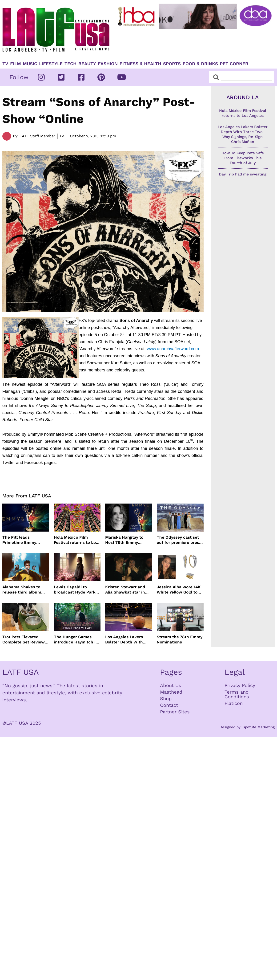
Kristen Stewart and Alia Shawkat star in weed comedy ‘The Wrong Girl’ (125, 590)
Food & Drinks (200, 64)
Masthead (171, 692)
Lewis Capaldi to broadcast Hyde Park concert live (75, 590)
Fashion (108, 64)
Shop (166, 699)
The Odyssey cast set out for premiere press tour (179, 540)
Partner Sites (175, 712)
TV (5, 64)
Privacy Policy (240, 685)
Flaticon (234, 703)
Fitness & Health (140, 64)
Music (30, 64)
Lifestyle (51, 64)
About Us (171, 685)
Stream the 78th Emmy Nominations (180, 639)
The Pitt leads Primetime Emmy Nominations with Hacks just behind (20, 540)
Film (16, 64)
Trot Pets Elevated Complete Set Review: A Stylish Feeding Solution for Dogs (24, 640)
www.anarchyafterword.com (173, 349)
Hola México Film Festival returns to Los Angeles (76, 540)
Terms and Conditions (237, 694)
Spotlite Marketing (259, 727)
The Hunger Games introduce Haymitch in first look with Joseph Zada (76, 640)
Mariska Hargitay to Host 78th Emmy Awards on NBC (124, 540)
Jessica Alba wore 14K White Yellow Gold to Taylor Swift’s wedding (179, 590)
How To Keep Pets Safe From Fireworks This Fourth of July (243, 158)
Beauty (87, 64)
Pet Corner (234, 64)
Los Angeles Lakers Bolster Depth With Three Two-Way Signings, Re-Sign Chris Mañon (128, 640)
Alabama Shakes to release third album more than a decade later (22, 590)
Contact (169, 705)
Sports (172, 64)
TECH (70, 64)
